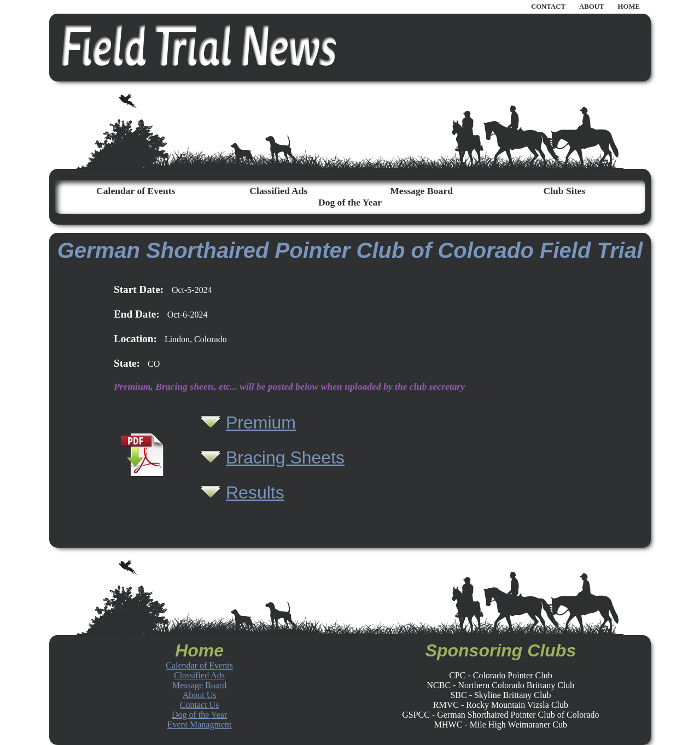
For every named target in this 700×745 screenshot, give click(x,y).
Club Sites (564, 191)
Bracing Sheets (285, 457)
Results (255, 492)
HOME (629, 7)
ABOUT (592, 7)
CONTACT (548, 7)
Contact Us (200, 705)
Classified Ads (278, 191)
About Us (200, 695)
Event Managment (200, 725)
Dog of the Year (350, 202)
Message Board (421, 191)
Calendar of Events (136, 191)
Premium (261, 423)
